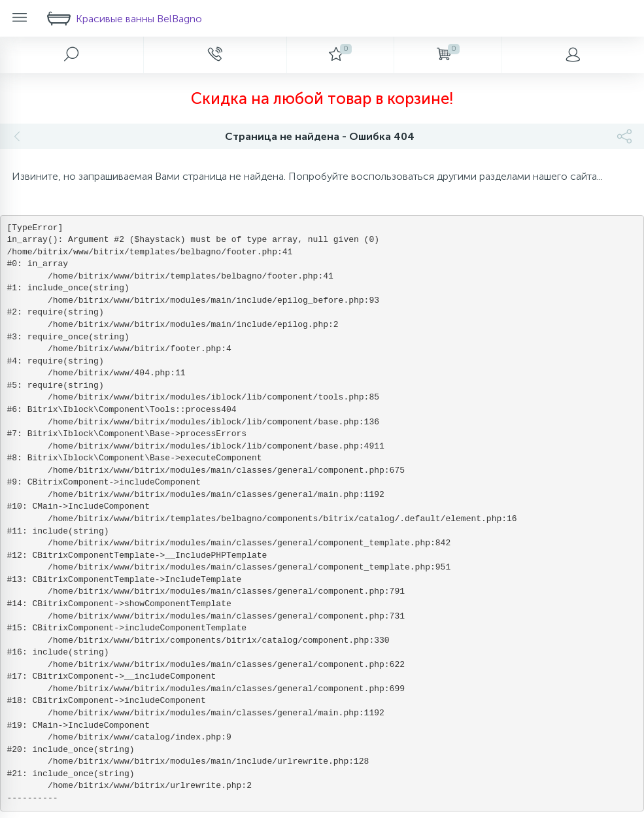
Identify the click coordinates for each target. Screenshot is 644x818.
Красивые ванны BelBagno (125, 18)
